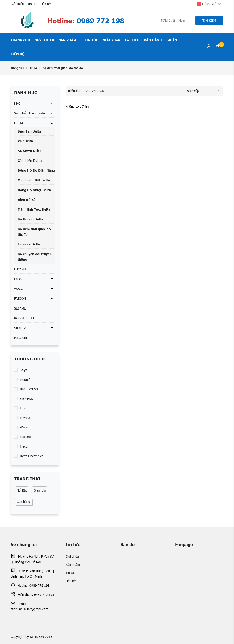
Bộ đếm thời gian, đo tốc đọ (34, 232)
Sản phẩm (69, 40)
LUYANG (20, 269)
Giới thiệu (17, 4)
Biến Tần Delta (29, 131)
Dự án (172, 40)
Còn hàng (23, 502)
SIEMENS (21, 328)
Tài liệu (132, 40)
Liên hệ (45, 4)
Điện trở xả (26, 199)
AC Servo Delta (29, 151)
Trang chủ (20, 40)
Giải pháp (111, 40)
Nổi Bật (22, 490)
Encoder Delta (29, 244)
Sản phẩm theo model (30, 113)
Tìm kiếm (209, 20)
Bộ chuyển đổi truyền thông (35, 257)
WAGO (19, 289)
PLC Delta (25, 141)
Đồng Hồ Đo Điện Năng (36, 170)
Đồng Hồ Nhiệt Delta (34, 190)
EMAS (18, 279)
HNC (17, 103)
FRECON (20, 298)
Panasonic (21, 338)
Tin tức (32, 4)
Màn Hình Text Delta (34, 209)
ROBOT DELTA (24, 318)
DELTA (33, 68)
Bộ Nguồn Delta (30, 219)
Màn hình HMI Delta (34, 180)
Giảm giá (40, 490)
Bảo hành (153, 40)
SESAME (20, 308)
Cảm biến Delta (30, 160)
